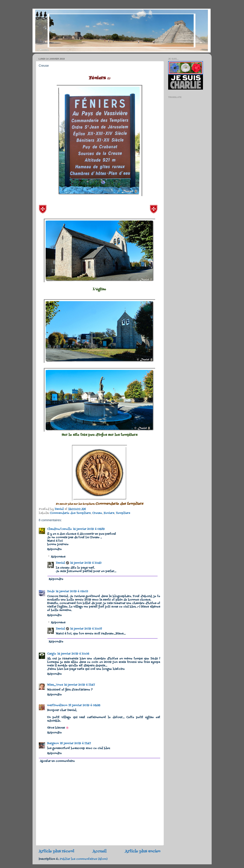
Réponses (58, 557)
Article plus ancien (143, 851)
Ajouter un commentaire (57, 761)
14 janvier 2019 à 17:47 (79, 685)
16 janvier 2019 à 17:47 (75, 743)
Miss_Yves (55, 685)
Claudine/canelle (59, 529)
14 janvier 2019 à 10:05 (86, 629)
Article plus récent (56, 851)
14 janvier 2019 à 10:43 (86, 563)
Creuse (97, 513)
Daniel (60, 563)
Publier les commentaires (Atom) (84, 859)
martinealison (57, 705)
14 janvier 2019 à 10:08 (73, 654)
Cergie (52, 654)
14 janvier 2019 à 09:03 (72, 592)
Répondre (54, 549)
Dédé (51, 592)
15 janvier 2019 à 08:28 (84, 705)
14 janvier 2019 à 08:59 (89, 529)
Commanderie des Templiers (70, 513)
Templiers (123, 513)
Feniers (109, 513)
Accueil (99, 851)
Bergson (53, 743)
